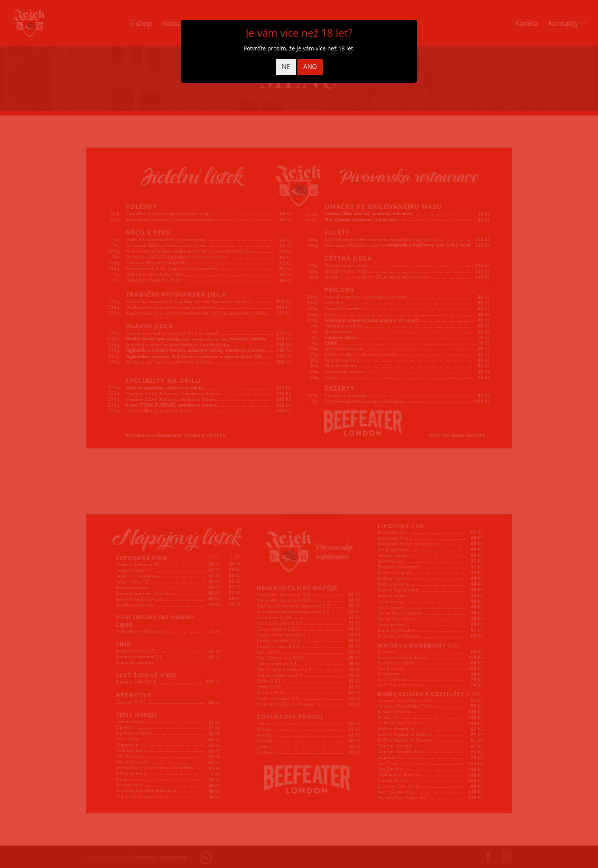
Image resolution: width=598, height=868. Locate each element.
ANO (310, 67)
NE (286, 67)
